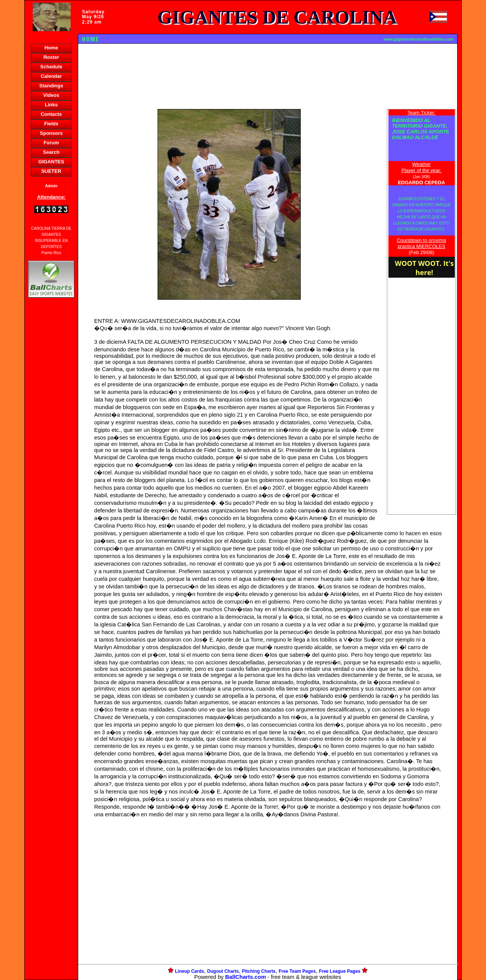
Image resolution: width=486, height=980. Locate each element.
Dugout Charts (223, 971)
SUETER (51, 171)
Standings (51, 86)
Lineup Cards (190, 971)
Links (51, 105)
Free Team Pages (297, 971)
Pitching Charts (259, 971)
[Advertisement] (51, 430)
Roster (51, 57)
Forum (51, 143)
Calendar (51, 76)
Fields (51, 124)
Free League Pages (340, 971)
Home (51, 48)
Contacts (51, 114)
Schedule (51, 67)
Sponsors (51, 133)
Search (51, 152)
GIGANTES (51, 162)
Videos (51, 95)
